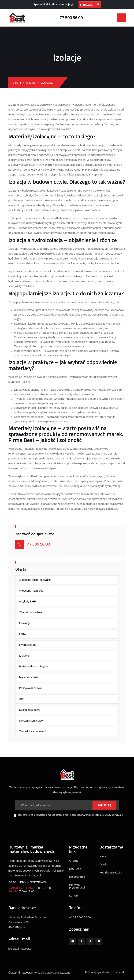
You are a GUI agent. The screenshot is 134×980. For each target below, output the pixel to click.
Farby (23, 634)
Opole (103, 865)
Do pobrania (77, 877)
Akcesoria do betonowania (35, 580)
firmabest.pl (26, 973)
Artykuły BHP (27, 601)
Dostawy (75, 869)
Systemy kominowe (31, 721)
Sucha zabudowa (30, 710)
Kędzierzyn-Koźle (111, 873)
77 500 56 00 (71, 17)
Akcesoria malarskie (31, 591)
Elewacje (25, 623)
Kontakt (74, 896)
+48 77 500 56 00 (80, 917)
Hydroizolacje (28, 645)
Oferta (31, 83)
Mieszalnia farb (28, 677)
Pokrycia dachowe (30, 688)
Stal (22, 699)
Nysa (103, 857)
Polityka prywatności (77, 886)
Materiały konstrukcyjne (33, 666)
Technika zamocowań (33, 731)
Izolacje (24, 656)
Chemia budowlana (31, 612)
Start (17, 83)
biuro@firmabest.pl (20, 949)
